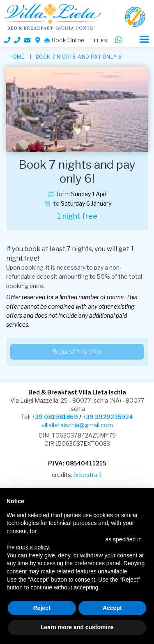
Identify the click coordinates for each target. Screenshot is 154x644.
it (97, 41)
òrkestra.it (88, 475)
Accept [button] (112, 608)
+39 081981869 (55, 417)
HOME (17, 57)
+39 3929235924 (108, 417)
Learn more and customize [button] (77, 627)
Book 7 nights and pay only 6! (79, 57)
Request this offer (77, 352)
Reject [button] (42, 608)
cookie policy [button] (32, 547)
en (105, 41)
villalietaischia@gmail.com (77, 425)
